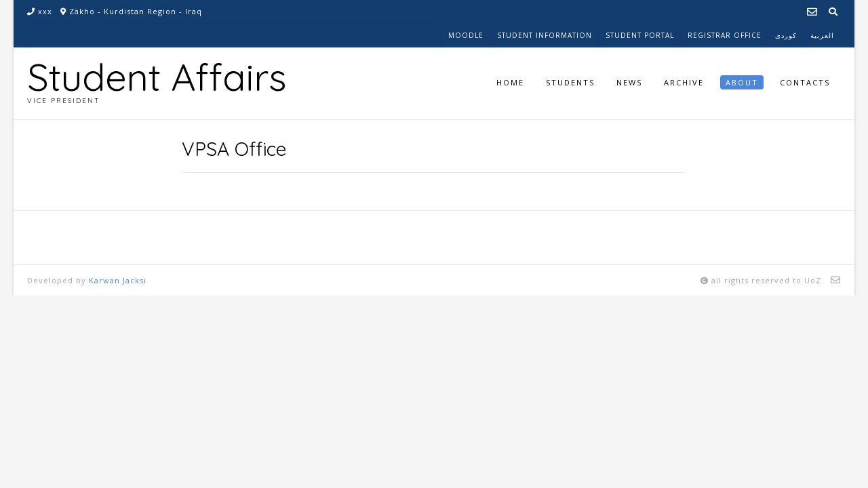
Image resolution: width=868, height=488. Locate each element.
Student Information (545, 35)
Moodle (466, 35)
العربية (822, 35)
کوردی (786, 35)
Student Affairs (157, 77)
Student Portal (640, 35)
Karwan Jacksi (118, 280)
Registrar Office (725, 35)
